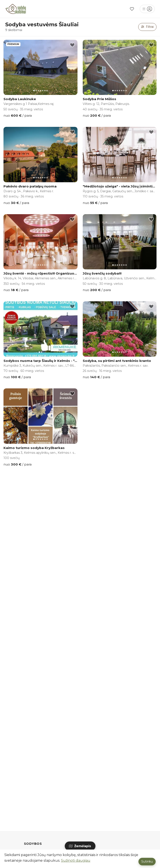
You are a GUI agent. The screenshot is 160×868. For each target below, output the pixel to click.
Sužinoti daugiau (76, 861)
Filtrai (147, 27)
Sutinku (147, 861)
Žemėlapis (80, 846)
